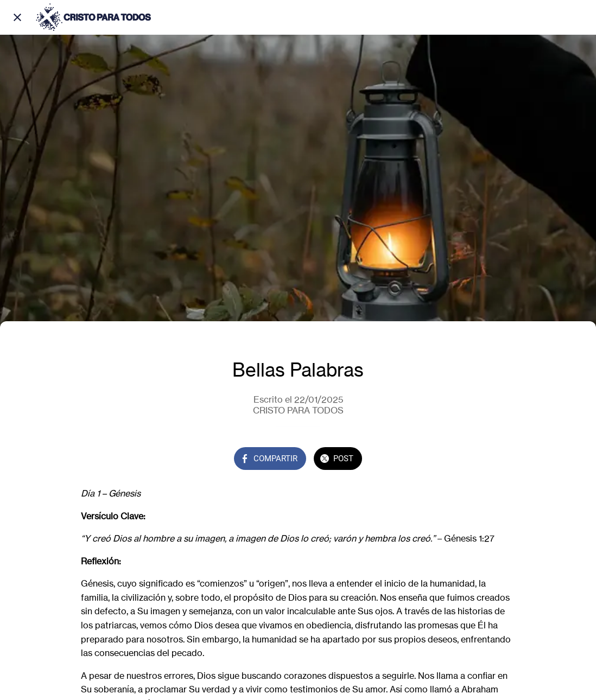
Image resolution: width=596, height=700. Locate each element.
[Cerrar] (17, 17)
